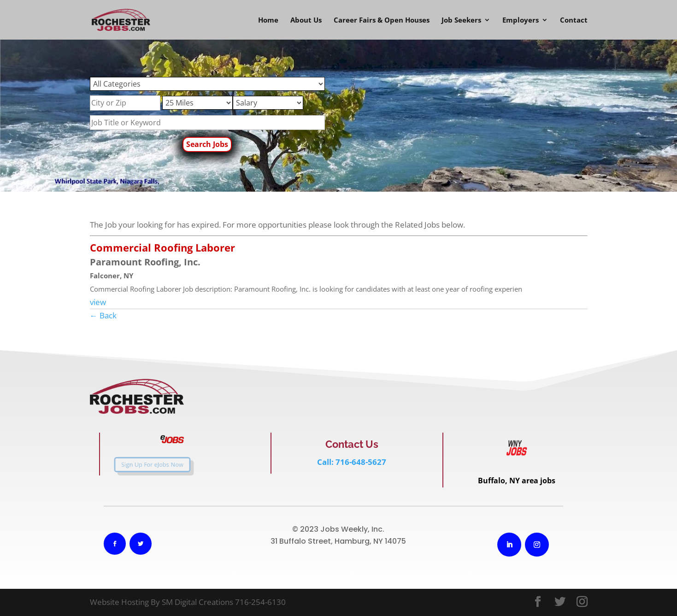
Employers (521, 21)
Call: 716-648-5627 (352, 462)
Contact (574, 21)
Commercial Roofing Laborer (162, 247)
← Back (103, 315)
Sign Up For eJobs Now (144, 465)
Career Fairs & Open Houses (382, 21)
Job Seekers (461, 21)
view (98, 302)
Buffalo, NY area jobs (517, 481)
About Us (306, 21)
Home (268, 21)
